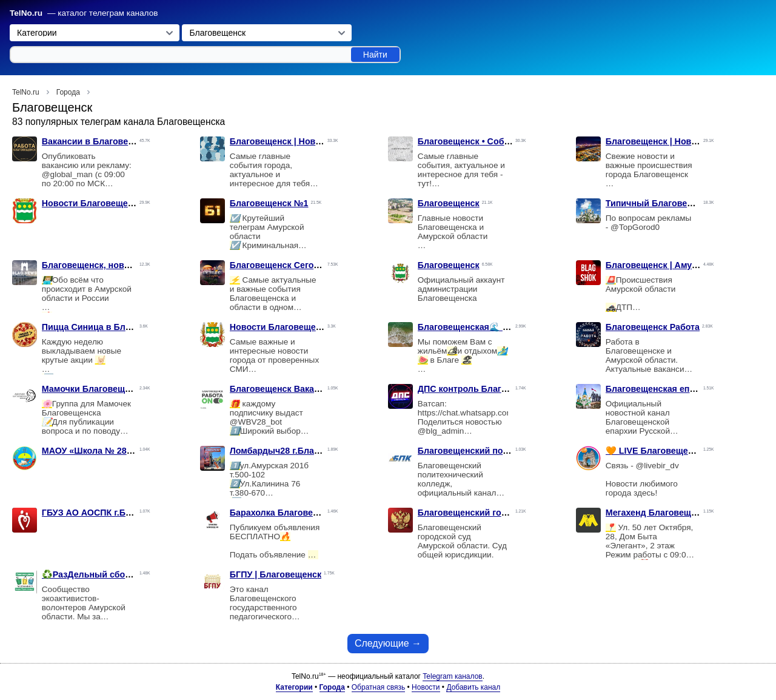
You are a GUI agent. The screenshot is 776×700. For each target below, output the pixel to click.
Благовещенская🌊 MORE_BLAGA (491, 327)
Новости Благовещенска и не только (120, 203)
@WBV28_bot (256, 422)
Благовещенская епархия (660, 389)
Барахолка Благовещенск (285, 513)
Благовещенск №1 (269, 203)
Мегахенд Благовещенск (658, 513)
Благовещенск (449, 203)
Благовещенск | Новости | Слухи (299, 141)
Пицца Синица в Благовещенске (111, 327)
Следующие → (388, 643)
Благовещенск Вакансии (282, 389)
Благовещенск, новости (93, 265)
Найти (375, 55)
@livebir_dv (657, 466)
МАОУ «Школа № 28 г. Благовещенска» (125, 451)
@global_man (67, 174)
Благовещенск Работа (653, 327)
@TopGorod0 (635, 227)
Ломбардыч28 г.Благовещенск (295, 451)
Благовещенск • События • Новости (494, 141)
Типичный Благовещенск (660, 203)
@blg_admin (441, 431)
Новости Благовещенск (280, 327)
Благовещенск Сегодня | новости (301, 265)
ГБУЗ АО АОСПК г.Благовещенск (112, 513)
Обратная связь (378, 687)
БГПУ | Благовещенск (276, 574)
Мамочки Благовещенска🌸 (101, 389)
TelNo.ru (26, 13)
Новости (426, 687)
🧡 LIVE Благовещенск (654, 451)
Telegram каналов (452, 676)
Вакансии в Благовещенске (101, 141)
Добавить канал (473, 687)
